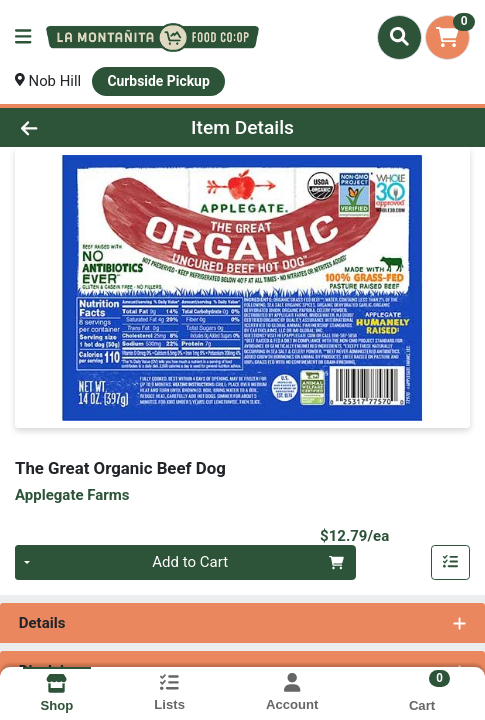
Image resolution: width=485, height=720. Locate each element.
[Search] (399, 37)
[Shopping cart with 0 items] (447, 37)
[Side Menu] (23, 37)
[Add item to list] (451, 563)
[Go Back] (72, 127)
